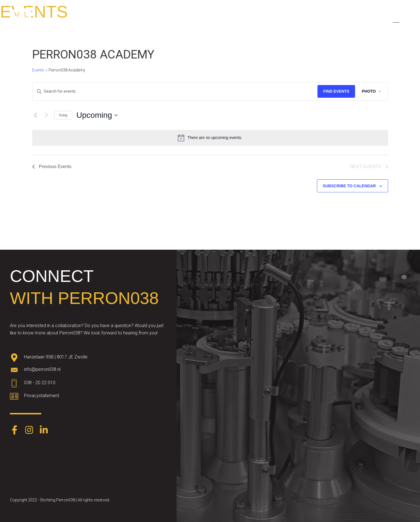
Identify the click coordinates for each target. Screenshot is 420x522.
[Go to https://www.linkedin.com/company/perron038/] (44, 430)
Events (310, 20)
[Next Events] (47, 115)
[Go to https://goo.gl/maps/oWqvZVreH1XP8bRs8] (88, 358)
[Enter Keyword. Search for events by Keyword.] (175, 91)
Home (148, 20)
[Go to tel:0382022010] (88, 384)
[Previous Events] (36, 115)
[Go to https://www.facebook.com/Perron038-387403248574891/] (14, 430)
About (172, 20)
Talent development (211, 20)
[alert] (210, 138)
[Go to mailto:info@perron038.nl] (88, 371)
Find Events (336, 91)
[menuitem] (383, 20)
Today (63, 115)
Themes (253, 20)
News (334, 20)
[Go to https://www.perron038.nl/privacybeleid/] (88, 397)
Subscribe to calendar (349, 186)
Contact (360, 20)
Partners (282, 20)
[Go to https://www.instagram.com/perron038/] (29, 430)
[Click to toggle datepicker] (97, 115)
